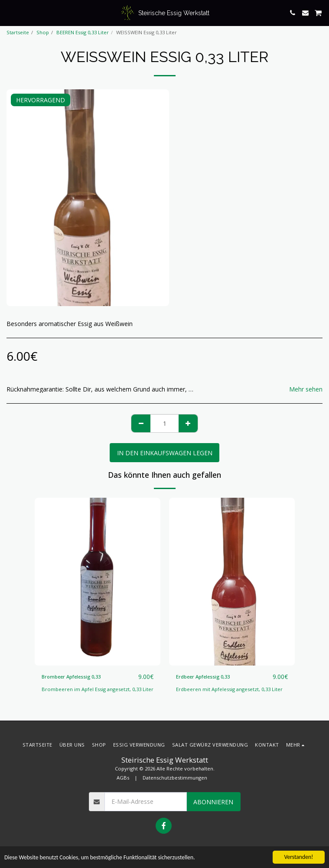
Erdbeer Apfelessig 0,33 (203, 677)
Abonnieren (213, 802)
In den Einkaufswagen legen (165, 453)
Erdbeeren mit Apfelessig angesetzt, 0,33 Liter (229, 689)
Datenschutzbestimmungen (175, 778)
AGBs (123, 778)
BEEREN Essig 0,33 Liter (83, 32)
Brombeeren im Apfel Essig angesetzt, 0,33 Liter (98, 689)
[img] (98, 582)
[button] (10, 12)
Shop (43, 32)
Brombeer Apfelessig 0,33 (71, 677)
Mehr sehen (306, 389)
